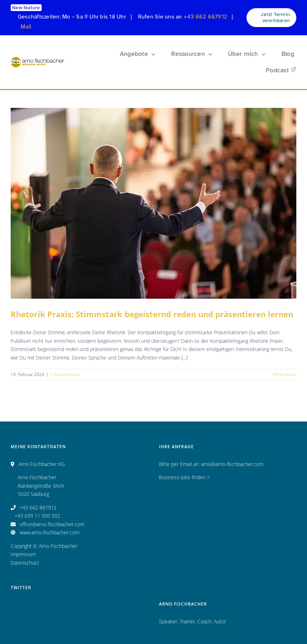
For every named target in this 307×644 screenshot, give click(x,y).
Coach (204, 621)
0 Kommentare (65, 374)
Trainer (187, 621)
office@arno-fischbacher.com (52, 524)
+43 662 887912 (205, 17)
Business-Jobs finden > (184, 477)
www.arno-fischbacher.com (49, 532)
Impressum (23, 554)
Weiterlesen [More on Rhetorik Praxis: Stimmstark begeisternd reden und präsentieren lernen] (284, 374)
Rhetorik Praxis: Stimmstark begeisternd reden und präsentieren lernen (152, 314)
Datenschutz (25, 563)
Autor (220, 621)
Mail (26, 27)
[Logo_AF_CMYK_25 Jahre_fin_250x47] (38, 59)
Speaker (168, 621)
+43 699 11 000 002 (37, 516)
